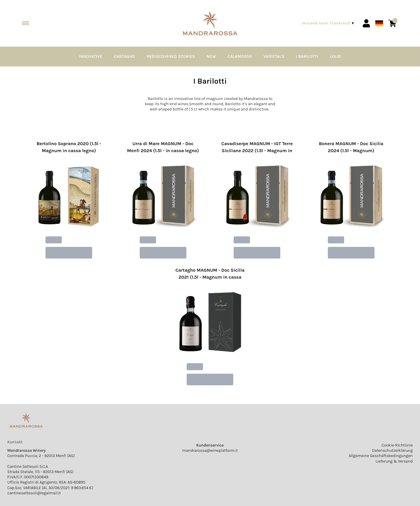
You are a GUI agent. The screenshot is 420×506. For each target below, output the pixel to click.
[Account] (366, 23)
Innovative (91, 56)
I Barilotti (307, 56)
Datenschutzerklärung (392, 450)
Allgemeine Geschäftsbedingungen (381, 456)
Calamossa (240, 56)
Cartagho (125, 56)
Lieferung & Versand (394, 461)
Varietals (274, 56)
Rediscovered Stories (171, 56)
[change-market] (328, 23)
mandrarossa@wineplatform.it (210, 450)
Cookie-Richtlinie (397, 445)
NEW (211, 56)
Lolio (335, 56)
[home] (210, 23)
